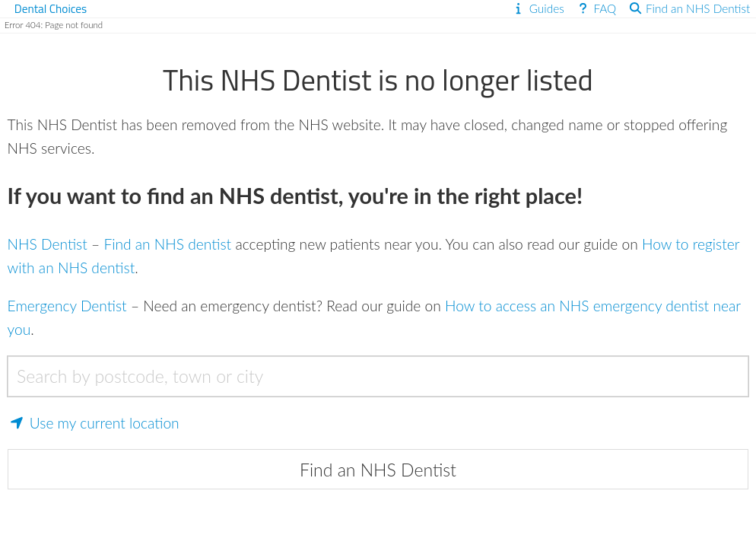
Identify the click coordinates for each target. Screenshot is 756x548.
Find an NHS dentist (167, 244)
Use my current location (94, 423)
